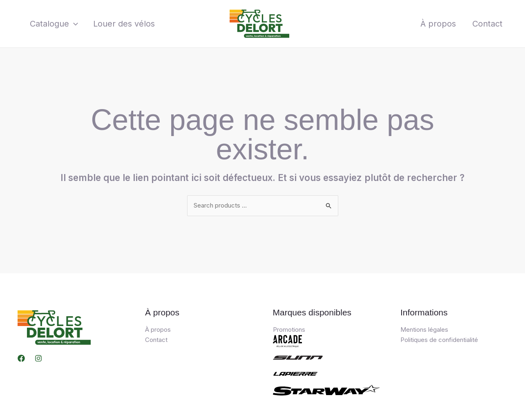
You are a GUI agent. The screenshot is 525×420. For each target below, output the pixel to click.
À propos (438, 24)
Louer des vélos (120, 24)
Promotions (289, 330)
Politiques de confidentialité (439, 340)
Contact (487, 24)
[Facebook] (21, 358)
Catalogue (53, 24)
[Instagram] (38, 358)
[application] (72, 24)
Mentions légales (424, 330)
